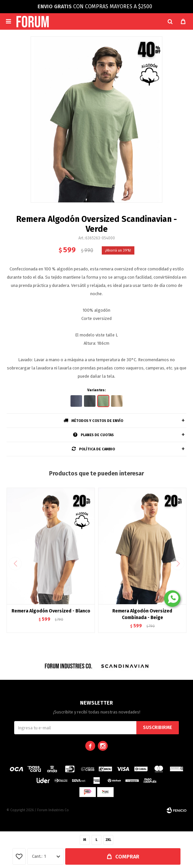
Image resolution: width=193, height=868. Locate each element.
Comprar (127, 857)
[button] (170, 21)
